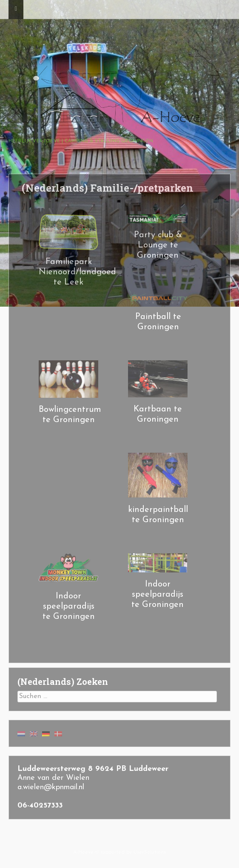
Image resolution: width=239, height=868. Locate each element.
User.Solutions (150, 852)
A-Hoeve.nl (86, 852)
